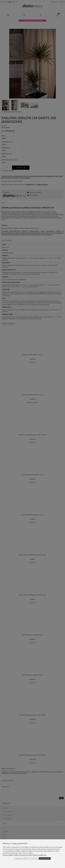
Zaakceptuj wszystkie (45, 859)
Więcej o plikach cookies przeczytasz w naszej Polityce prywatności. (25, 855)
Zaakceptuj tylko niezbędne (22, 859)
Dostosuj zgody (34, 859)
